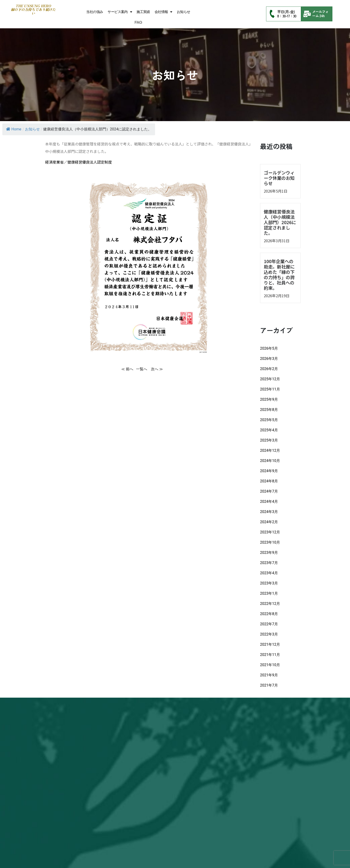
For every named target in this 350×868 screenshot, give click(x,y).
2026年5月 (269, 348)
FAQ (138, 23)
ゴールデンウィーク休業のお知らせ (279, 178)
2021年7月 (269, 685)
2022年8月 (269, 614)
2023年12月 (270, 532)
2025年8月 (269, 410)
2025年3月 (269, 440)
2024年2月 (269, 522)
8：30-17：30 (287, 16)
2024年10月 (270, 461)
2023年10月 (270, 542)
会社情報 (163, 12)
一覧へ (142, 369)
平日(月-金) (286, 12)
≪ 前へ (127, 369)
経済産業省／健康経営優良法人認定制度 (79, 162)
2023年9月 (269, 553)
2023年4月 (269, 573)
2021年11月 (270, 655)
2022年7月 (269, 624)
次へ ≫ (157, 369)
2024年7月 (269, 491)
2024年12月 (270, 450)
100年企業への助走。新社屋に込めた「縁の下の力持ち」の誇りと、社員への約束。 (279, 275)
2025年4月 (269, 430)
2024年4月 (269, 502)
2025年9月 (269, 399)
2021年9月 (269, 675)
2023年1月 (269, 593)
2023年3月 (269, 583)
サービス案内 (120, 12)
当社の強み (95, 12)
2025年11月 (270, 389)
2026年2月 (269, 369)
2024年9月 (269, 471)
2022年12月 (270, 604)
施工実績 (143, 12)
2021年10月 (270, 665)
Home (14, 129)
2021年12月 (270, 644)
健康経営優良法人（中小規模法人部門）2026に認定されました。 (280, 222)
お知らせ (184, 12)
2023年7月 (269, 563)
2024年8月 (269, 481)
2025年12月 (270, 379)
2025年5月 (269, 420)
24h (322, 16)
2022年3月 (269, 634)
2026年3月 (269, 359)
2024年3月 (269, 512)
